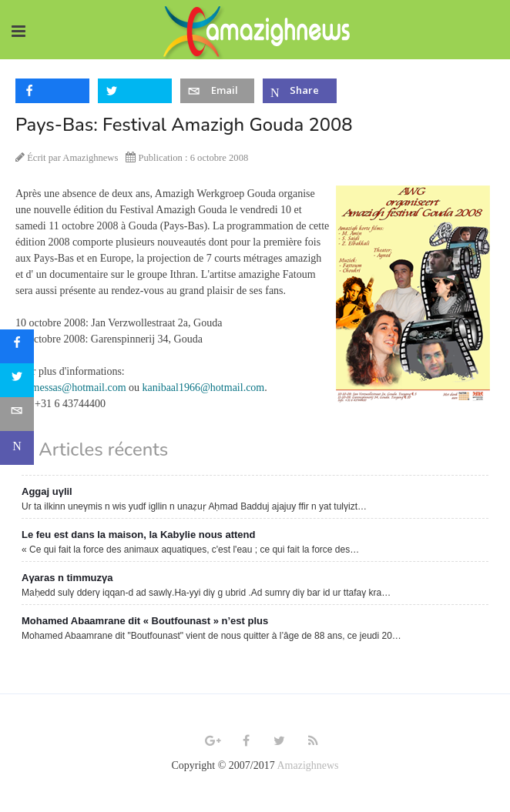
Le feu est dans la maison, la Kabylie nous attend (138, 535)
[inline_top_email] (217, 91)
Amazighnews (307, 765)
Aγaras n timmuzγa (67, 578)
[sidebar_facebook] (17, 346)
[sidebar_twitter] (17, 380)
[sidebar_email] (17, 414)
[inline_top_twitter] (135, 91)
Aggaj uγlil (47, 491)
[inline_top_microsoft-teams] (300, 91)
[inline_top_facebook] (52, 91)
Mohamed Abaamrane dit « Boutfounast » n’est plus (145, 621)
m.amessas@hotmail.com (71, 388)
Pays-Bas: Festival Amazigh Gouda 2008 (184, 125)
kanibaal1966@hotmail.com (204, 388)
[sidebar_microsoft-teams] (17, 448)
